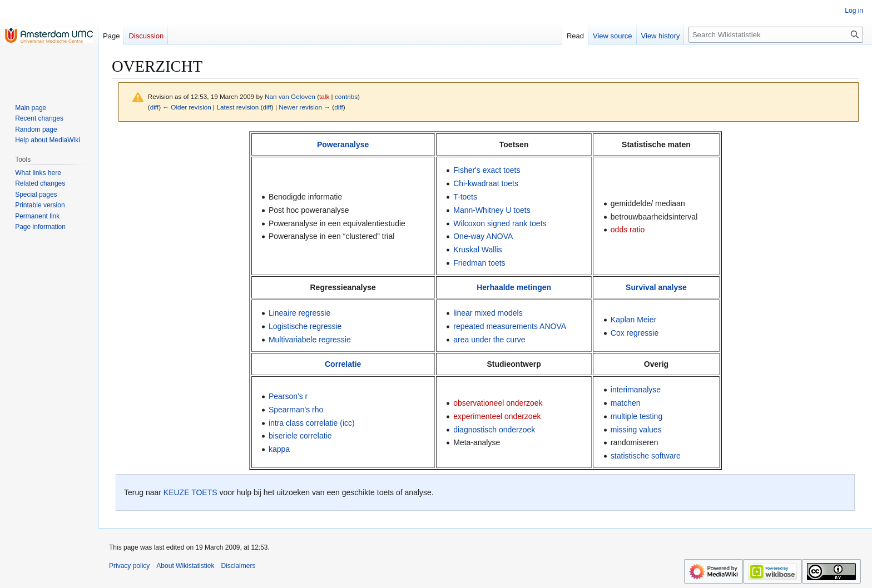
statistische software (646, 456)
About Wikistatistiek (185, 566)
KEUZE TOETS (190, 492)
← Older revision (187, 107)
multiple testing (636, 416)
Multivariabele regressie (310, 340)
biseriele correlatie (300, 436)
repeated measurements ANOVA (510, 326)
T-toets (465, 197)
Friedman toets (479, 263)
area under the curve (489, 340)
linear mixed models (488, 313)
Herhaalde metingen (514, 287)
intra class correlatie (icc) (312, 423)
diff (154, 107)
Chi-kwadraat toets (486, 183)
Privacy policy (129, 566)
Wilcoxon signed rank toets (500, 223)
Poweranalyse (343, 144)
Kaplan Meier (634, 320)
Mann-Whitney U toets (492, 210)
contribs (346, 96)
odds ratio (628, 230)
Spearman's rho (296, 410)
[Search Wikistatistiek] (776, 35)
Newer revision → (304, 107)
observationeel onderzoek (498, 403)
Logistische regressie (305, 326)
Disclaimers (238, 566)
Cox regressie (635, 333)
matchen (626, 403)
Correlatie (343, 364)
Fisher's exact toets (487, 170)
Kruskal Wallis (477, 250)
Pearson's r (288, 396)
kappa (279, 449)
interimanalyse (636, 390)
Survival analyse (656, 287)
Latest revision (237, 107)
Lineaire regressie (299, 313)
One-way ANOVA (483, 236)
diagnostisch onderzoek (494, 430)
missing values (636, 430)
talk (324, 96)
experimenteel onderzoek (497, 416)
